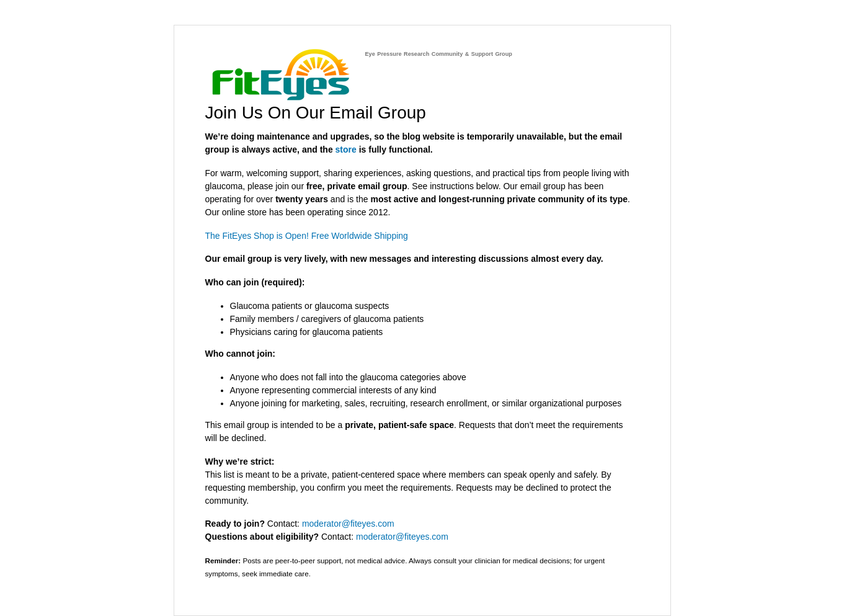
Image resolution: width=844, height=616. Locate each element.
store (346, 150)
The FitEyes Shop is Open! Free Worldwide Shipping (307, 236)
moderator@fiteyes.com (348, 524)
